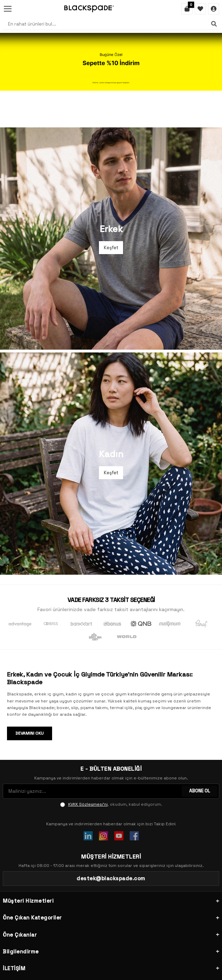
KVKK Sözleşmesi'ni (88, 768)
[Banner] (111, 62)
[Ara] (214, 24)
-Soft (72, 971)
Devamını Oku (30, 696)
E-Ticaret (90, 971)
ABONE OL (200, 754)
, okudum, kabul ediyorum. (111, 768)
